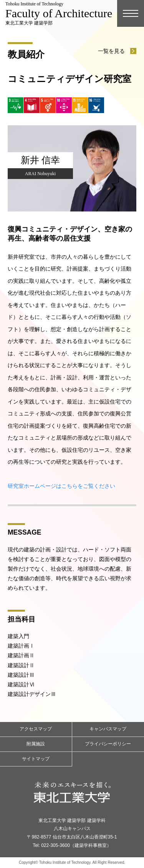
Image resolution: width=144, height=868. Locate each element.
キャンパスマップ (108, 729)
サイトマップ (36, 759)
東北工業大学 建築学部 (59, 13)
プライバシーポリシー (108, 744)
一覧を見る (111, 51)
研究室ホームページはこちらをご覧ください (61, 486)
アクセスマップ (36, 729)
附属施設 (36, 744)
